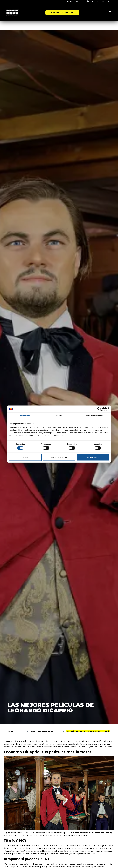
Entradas (12, 731)
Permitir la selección (59, 457)
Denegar (25, 457)
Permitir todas (93, 457)
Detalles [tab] (59, 416)
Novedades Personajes (41, 731)
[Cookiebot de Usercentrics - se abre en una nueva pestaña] (99, 409)
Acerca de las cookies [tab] (94, 416)
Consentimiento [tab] (24, 416)
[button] (110, 12)
